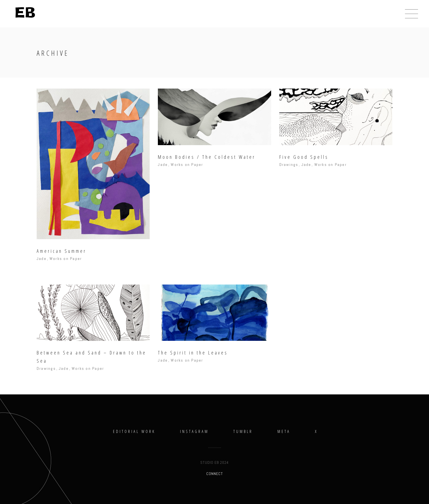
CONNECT (215, 474)
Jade (42, 259)
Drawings (289, 165)
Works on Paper (66, 259)
